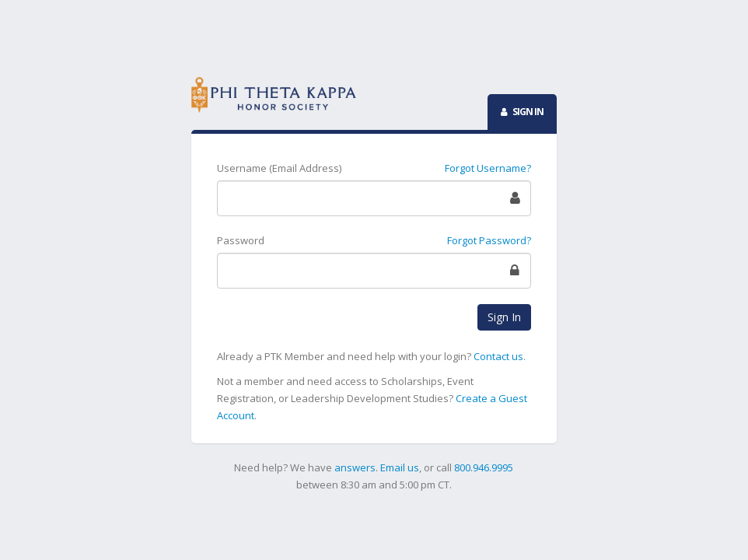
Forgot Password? (489, 240)
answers (355, 467)
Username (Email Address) (279, 168)
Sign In (504, 317)
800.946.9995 (484, 467)
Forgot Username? (488, 168)
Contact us (498, 356)
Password (241, 240)
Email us (400, 467)
